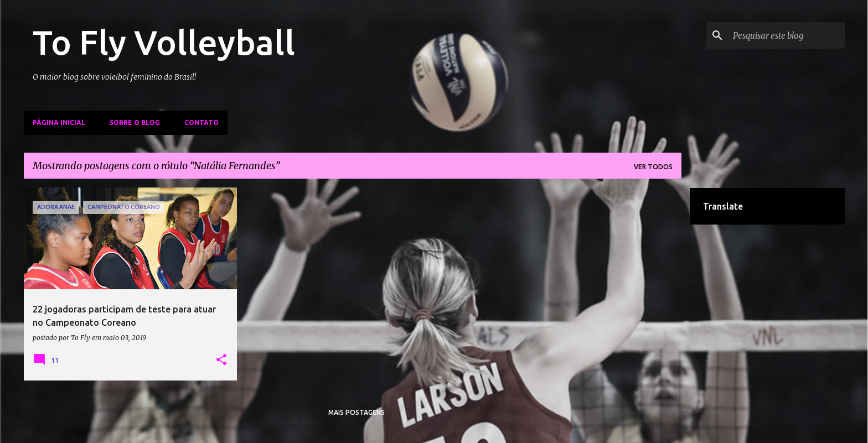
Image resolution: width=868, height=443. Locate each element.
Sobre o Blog (135, 123)
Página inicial (59, 123)
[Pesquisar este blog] (787, 35)
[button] (221, 360)
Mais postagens (356, 412)
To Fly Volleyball (164, 42)
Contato (201, 123)
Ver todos (653, 167)
